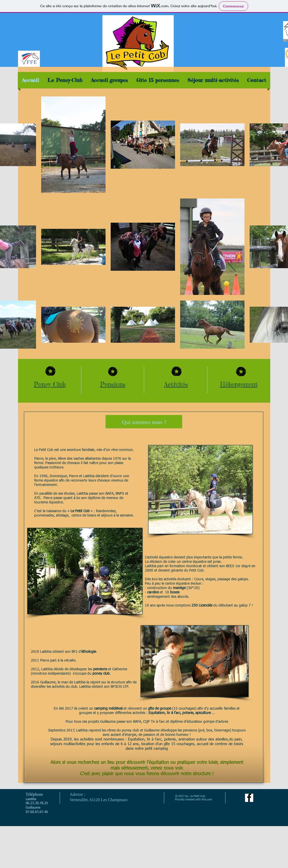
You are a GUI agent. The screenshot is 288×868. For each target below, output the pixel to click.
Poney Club (50, 384)
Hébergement (239, 384)
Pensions (113, 384)
